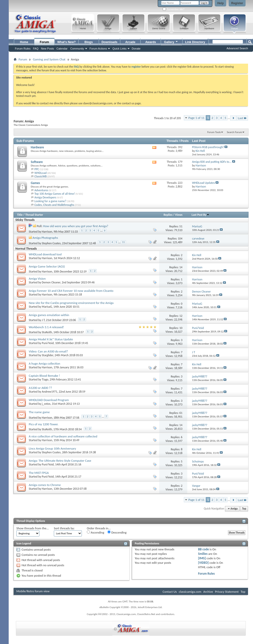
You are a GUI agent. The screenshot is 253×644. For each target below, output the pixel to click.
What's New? (66, 42)
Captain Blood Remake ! (44, 376)
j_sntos (46, 404)
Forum (44, 42)
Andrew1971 (50, 392)
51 (181, 226)
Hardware (37, 147)
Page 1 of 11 (197, 118)
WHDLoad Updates (203, 183)
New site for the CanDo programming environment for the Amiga (71, 303)
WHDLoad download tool (45, 254)
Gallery (171, 41)
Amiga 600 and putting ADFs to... (212, 162)
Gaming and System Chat (49, 59)
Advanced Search (237, 48)
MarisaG (47, 307)
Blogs (89, 42)
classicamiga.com (190, 592)
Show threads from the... (33, 528)
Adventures (41, 190)
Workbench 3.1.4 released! (46, 327)
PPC (37, 169)
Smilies (203, 554)
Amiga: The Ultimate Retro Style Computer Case (60, 461)
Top (244, 509)
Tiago (45, 379)
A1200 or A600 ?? (40, 388)
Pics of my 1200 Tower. (44, 424)
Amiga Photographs (45, 238)
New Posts (47, 49)
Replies (168, 215)
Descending (117, 532)
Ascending (95, 532)
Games (35, 183)
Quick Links (119, 49)
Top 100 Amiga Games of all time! (55, 194)
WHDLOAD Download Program (49, 400)
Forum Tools (214, 132)
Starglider (48, 355)
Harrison (47, 232)
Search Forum (235, 132)
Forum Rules (206, 574)
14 (181, 267)
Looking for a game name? (50, 201)
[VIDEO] (204, 563)
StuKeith (47, 332)
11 (123, 242)
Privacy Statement (227, 592)
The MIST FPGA (39, 473)
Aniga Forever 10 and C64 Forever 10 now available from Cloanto (71, 291)
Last (242, 118)
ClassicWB (41, 176)
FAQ (36, 49)
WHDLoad (41, 173)
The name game (39, 412)
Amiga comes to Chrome (45, 485)
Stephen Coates (51, 243)
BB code (204, 549)
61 (181, 413)
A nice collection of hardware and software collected (63, 436)
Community (77, 49)
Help (221, 3)
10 (181, 328)
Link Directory (195, 42)
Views (179, 215)
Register (237, 3)
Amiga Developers (45, 197)
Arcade (130, 42)
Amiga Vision (37, 279)
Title (20, 215)
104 (180, 239)
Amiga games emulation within (49, 315)
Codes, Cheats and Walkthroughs (54, 205)
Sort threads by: (64, 528)
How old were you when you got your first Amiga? (76, 226)
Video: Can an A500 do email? (48, 351)
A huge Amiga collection (45, 363)
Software (37, 162)
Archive (208, 592)
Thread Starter (34, 215)
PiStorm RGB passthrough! (208, 147)
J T (43, 320)
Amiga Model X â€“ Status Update (51, 339)
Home (24, 42)
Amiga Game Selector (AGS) (47, 266)
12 (181, 316)
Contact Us (170, 592)
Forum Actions (98, 49)
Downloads (109, 42)
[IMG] (202, 558)
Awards (151, 42)
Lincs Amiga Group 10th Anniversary (52, 448)
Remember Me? (174, 9)
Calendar (62, 49)
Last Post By (201, 215)
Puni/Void (48, 343)
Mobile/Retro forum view (33, 591)
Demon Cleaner (51, 282)
